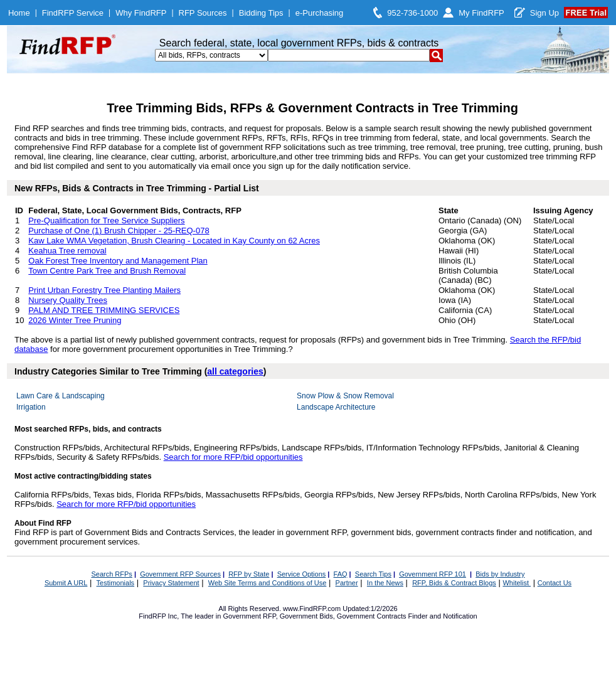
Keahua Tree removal (67, 251)
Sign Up (544, 13)
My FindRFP (481, 13)
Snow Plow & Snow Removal (345, 396)
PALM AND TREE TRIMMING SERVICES (104, 310)
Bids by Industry (500, 574)
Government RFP (249, 616)
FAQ (341, 574)
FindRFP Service (73, 13)
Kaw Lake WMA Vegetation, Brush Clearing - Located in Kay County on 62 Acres (174, 241)
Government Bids (306, 616)
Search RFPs (111, 574)
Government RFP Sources (180, 574)
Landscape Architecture (336, 407)
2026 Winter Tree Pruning (75, 320)
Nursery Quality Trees (68, 300)
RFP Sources (203, 13)
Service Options (302, 574)
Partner (347, 583)
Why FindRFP (141, 13)
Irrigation (31, 407)
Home (19, 13)
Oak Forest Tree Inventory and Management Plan (118, 261)
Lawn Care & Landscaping (61, 396)
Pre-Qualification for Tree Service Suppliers (106, 221)
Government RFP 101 (433, 574)
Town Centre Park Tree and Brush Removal (107, 271)
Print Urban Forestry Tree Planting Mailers (104, 290)
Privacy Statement (171, 583)
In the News (385, 583)
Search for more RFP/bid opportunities (233, 457)
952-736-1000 (412, 13)
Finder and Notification (443, 616)
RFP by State (249, 574)
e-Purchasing (320, 13)
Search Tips (373, 574)
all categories (235, 371)
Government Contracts (372, 616)
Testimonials (116, 583)
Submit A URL (66, 583)
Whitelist (517, 583)
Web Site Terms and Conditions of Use (268, 583)
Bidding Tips (261, 13)
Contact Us (555, 583)
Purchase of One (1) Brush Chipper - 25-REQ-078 (119, 231)
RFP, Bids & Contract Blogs (454, 583)
